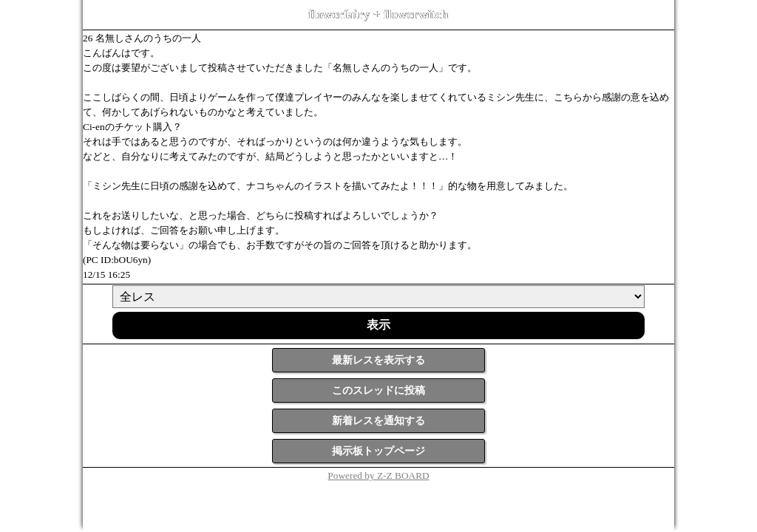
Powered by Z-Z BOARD (378, 475)
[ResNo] (378, 297)
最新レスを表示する (378, 360)
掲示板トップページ (378, 451)
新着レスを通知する (378, 421)
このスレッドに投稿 (378, 391)
